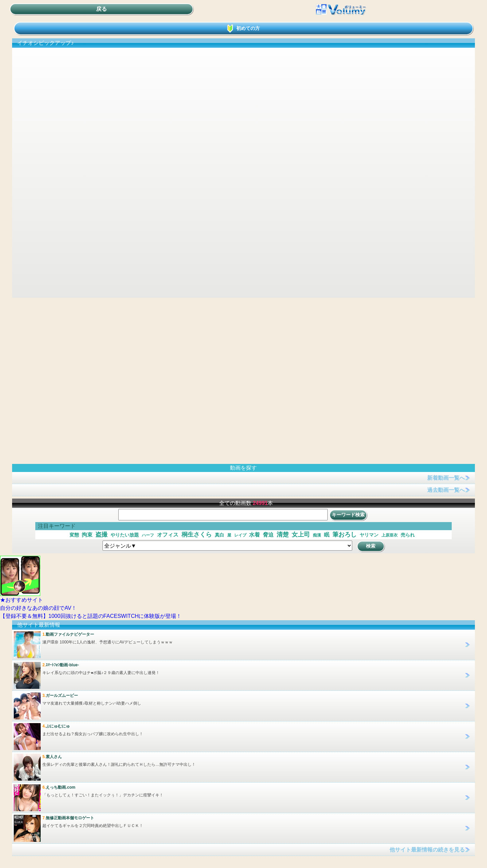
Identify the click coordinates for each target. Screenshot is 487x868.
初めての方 (243, 28)
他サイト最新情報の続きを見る (427, 850)
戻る (102, 9)
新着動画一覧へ (446, 478)
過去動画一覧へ (446, 490)
